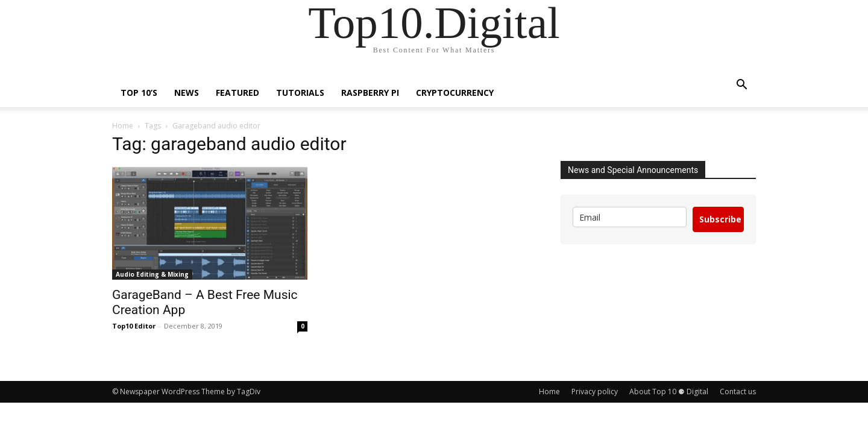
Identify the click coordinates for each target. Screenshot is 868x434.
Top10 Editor (134, 326)
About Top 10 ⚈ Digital (669, 392)
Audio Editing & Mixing (152, 274)
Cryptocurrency (455, 93)
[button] (741, 86)
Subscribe (720, 219)
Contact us (738, 392)
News (187, 93)
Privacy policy (595, 392)
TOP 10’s (139, 93)
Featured (237, 93)
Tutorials (300, 93)
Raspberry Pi (370, 93)
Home (123, 126)
